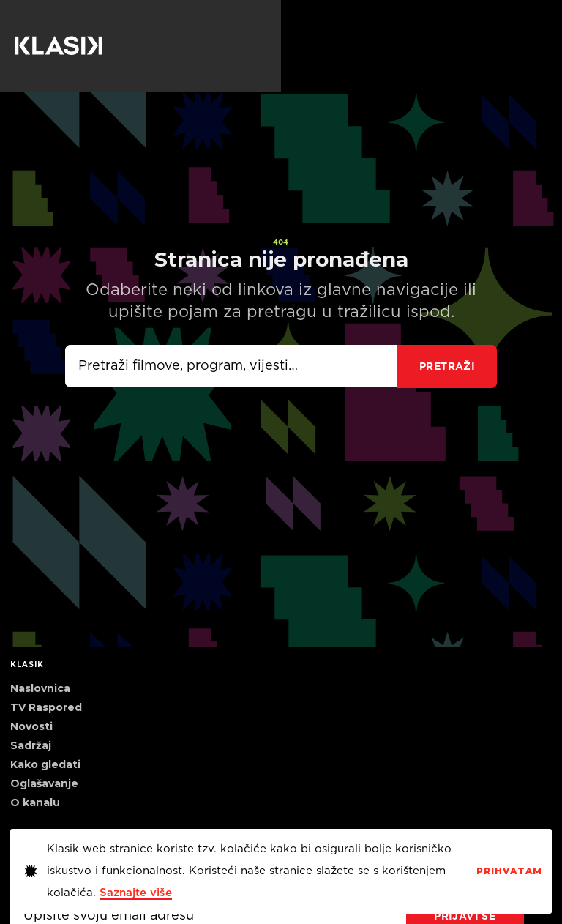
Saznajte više (136, 893)
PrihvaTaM (509, 871)
